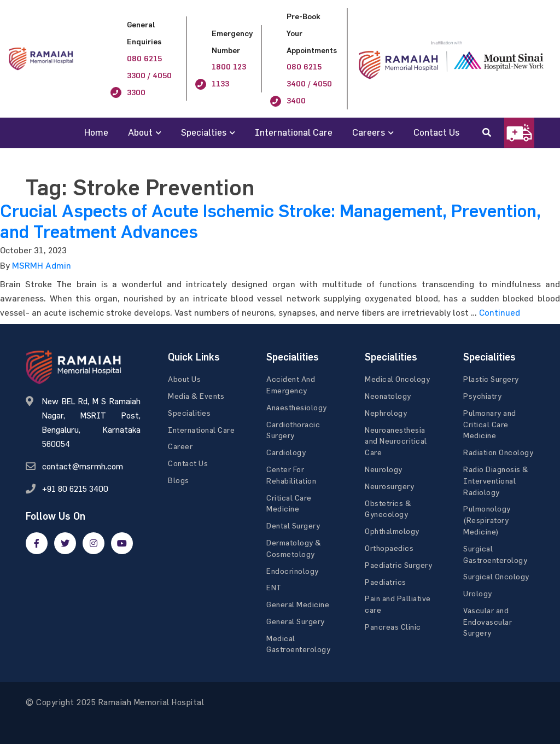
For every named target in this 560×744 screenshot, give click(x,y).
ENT (274, 587)
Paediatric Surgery (398, 565)
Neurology (384, 469)
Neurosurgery (389, 486)
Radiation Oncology (498, 452)
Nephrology (386, 413)
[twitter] (65, 543)
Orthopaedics (389, 548)
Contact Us (436, 132)
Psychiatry (482, 396)
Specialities (189, 413)
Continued (500, 312)
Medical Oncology (397, 379)
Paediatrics (386, 582)
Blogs (179, 480)
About (140, 132)
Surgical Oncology (496, 576)
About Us (184, 379)
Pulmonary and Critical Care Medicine (490, 424)
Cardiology (286, 452)
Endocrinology (293, 571)
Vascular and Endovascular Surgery (488, 622)
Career (180, 446)
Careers (369, 132)
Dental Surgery (293, 525)
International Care (294, 132)
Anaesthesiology (297, 407)
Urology (478, 593)
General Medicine (298, 604)
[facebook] (37, 543)
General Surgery (296, 621)
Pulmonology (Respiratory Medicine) (487, 520)
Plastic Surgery (491, 379)
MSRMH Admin (42, 265)
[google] (94, 543)
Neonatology (388, 396)
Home (96, 132)
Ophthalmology (392, 531)
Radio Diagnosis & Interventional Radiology (496, 481)
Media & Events (196, 396)
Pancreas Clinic (393, 627)
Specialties (204, 132)
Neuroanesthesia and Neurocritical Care (396, 441)
